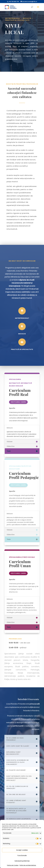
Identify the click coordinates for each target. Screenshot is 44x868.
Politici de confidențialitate (28, 865)
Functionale (22, 855)
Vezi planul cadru (18, 402)
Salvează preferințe (22, 861)
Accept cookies (22, 850)
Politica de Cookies (13, 865)
